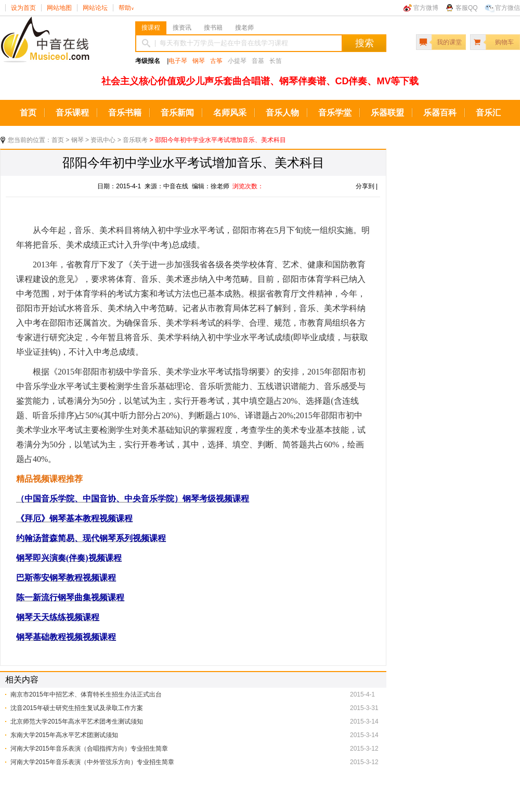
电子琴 (178, 61)
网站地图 (59, 8)
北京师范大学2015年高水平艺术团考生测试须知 (77, 721)
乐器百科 (440, 113)
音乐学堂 (335, 113)
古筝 (216, 61)
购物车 (504, 42)
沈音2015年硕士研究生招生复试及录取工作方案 (77, 708)
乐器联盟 (387, 113)
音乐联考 (135, 140)
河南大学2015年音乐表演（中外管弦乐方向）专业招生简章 (92, 762)
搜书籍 (213, 28)
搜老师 (244, 28)
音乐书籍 (125, 113)
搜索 (365, 43)
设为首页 (23, 8)
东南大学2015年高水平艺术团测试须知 (64, 735)
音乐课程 (72, 113)
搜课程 (151, 28)
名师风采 (230, 113)
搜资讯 (182, 28)
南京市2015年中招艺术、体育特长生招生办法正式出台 (86, 694)
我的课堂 (449, 42)
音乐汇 (488, 113)
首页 (28, 113)
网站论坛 (95, 8)
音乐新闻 (177, 113)
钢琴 (199, 61)
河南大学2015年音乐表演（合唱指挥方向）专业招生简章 (89, 749)
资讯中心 (103, 140)
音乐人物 (282, 113)
